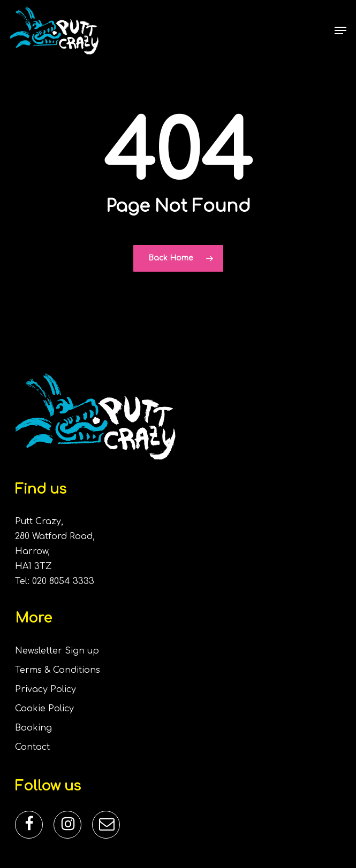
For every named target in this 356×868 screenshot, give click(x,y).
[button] (340, 30)
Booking (33, 728)
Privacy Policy (46, 689)
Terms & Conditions (58, 670)
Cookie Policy (44, 709)
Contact (32, 747)
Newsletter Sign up (57, 651)
